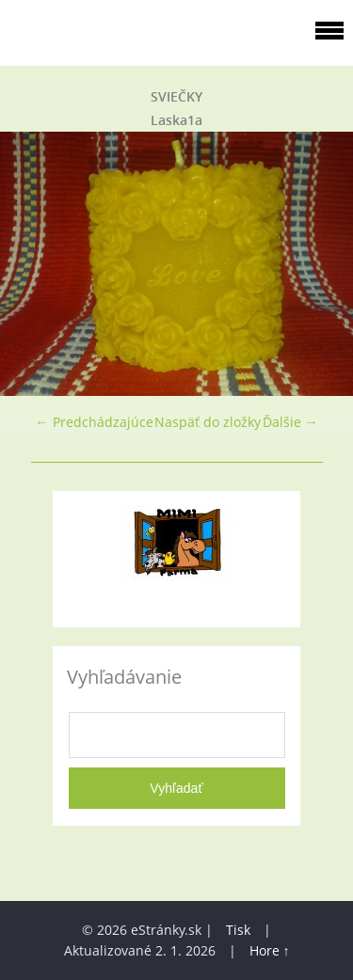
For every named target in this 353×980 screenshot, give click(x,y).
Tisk (238, 930)
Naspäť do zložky (208, 422)
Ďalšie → (290, 422)
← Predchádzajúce (95, 422)
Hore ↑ (270, 950)
